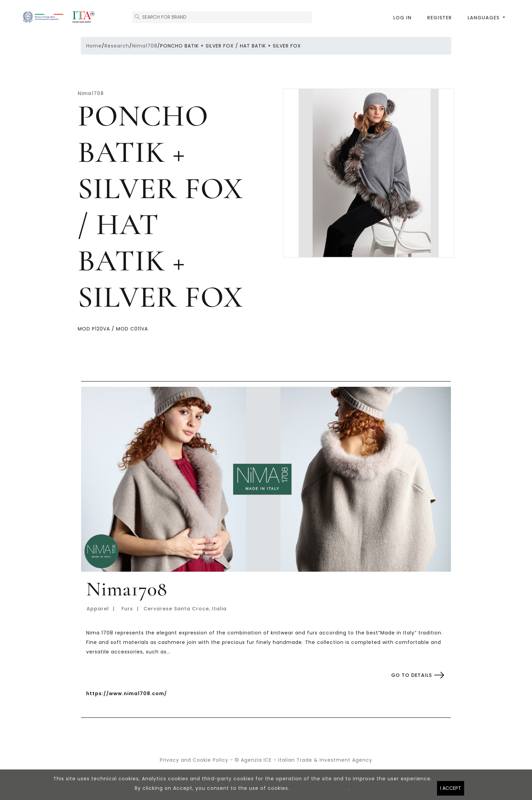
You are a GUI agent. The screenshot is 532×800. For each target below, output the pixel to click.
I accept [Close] (451, 791)
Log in (402, 18)
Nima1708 (145, 46)
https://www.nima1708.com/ (127, 693)
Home (94, 46)
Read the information (320, 791)
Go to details (412, 675)
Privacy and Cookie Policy (194, 760)
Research (117, 46)
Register (440, 18)
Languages (484, 18)
